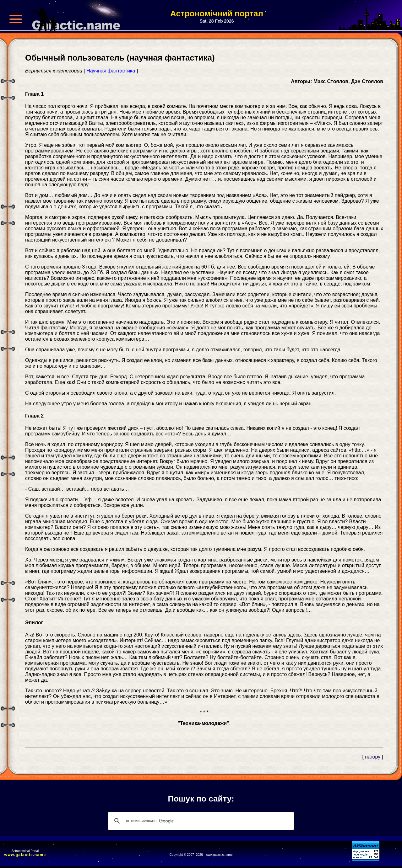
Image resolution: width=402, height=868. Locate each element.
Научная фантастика (111, 71)
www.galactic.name (25, 855)
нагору (373, 757)
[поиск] (200, 821)
